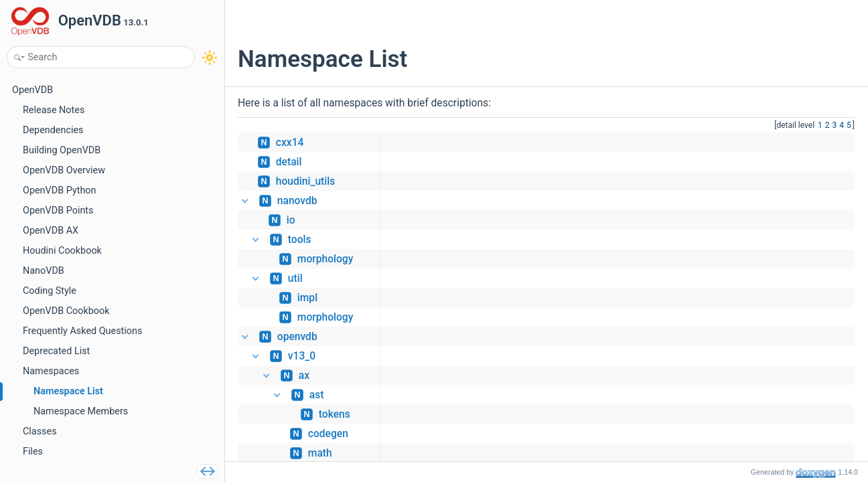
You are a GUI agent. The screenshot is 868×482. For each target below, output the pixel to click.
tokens (335, 414)
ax (304, 376)
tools (300, 240)
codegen (328, 434)
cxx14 (290, 143)
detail (289, 162)
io (291, 220)
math (320, 453)
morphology (325, 259)
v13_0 (302, 356)
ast (317, 395)
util (295, 278)
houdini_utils (305, 181)
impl (307, 298)
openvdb (297, 337)
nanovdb (297, 201)
